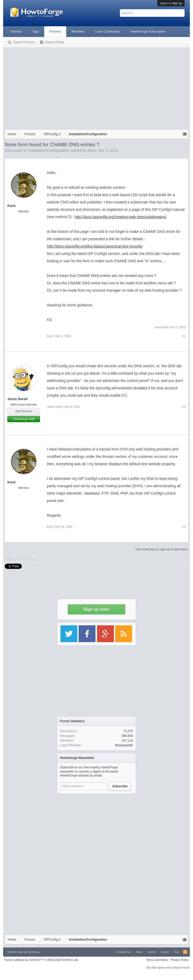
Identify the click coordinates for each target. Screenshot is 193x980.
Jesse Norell (17, 399)
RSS (185, 952)
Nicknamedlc (124, 745)
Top (177, 952)
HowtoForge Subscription (148, 32)
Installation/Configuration (48, 150)
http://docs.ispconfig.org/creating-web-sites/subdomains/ (121, 217)
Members (78, 32)
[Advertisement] (97, 87)
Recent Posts (54, 42)
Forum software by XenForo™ (41, 960)
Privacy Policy (179, 960)
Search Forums (24, 42)
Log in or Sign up (171, 3)
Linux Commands (107, 32)
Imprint (152, 952)
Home (165, 952)
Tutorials (16, 32)
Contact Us (124, 952)
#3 (184, 527)
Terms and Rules (157, 960)
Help (139, 952)
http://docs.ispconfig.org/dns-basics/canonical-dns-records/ (95, 246)
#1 (184, 336)
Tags (36, 32)
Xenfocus (34, 952)
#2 (184, 407)
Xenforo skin (15, 952)
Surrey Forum (181, 967)
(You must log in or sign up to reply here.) (162, 549)
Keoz (92, 150)
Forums (55, 32)
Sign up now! (96, 609)
